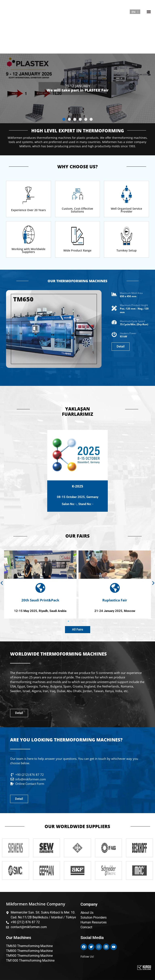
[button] (149, 12)
